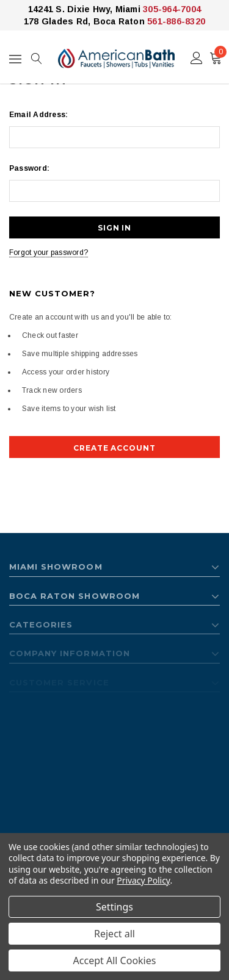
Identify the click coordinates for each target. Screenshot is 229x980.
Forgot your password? (49, 252)
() (218, 55)
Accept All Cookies (115, 960)
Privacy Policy (143, 880)
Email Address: (38, 115)
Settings (114, 907)
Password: (29, 168)
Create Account (114, 448)
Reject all (114, 934)
